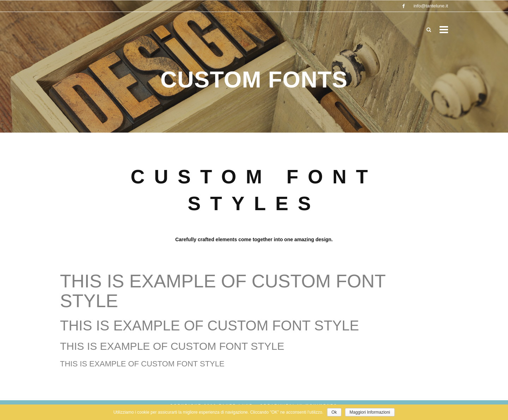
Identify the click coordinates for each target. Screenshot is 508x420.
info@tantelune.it (431, 6)
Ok (334, 412)
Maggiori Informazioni (370, 412)
